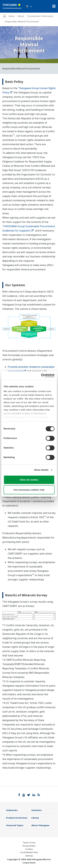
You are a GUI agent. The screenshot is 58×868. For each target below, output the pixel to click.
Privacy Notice (29, 846)
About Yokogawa (40, 825)
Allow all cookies (29, 480)
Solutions (37, 810)
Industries (12, 810)
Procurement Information (40, 16)
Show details (41, 470)
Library (35, 818)
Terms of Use (29, 843)
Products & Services (17, 818)
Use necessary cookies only (29, 490)
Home (11, 16)
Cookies (29, 849)
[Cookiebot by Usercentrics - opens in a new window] (41, 376)
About (21, 16)
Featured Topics (15, 825)
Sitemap (29, 856)
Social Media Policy (29, 852)
